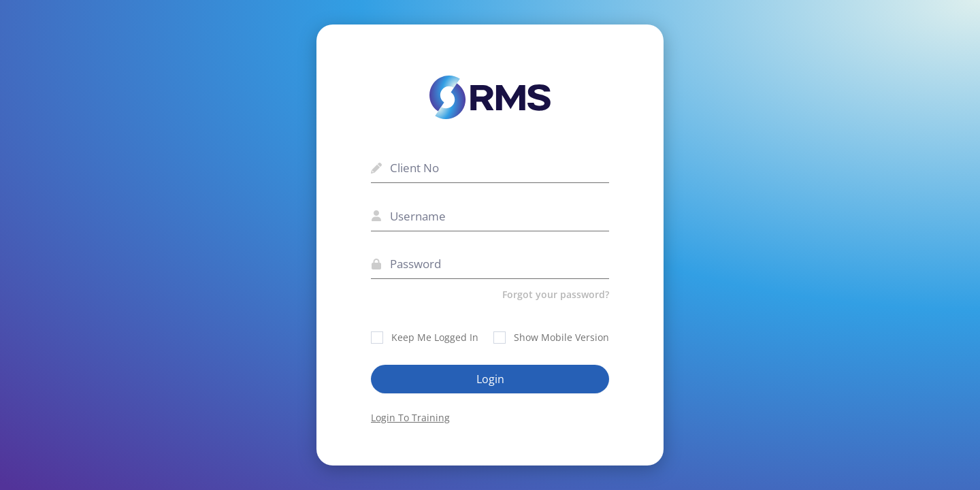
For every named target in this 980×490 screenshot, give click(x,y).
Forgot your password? (556, 294)
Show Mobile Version (551, 337)
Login (490, 379)
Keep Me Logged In (425, 337)
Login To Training (410, 418)
